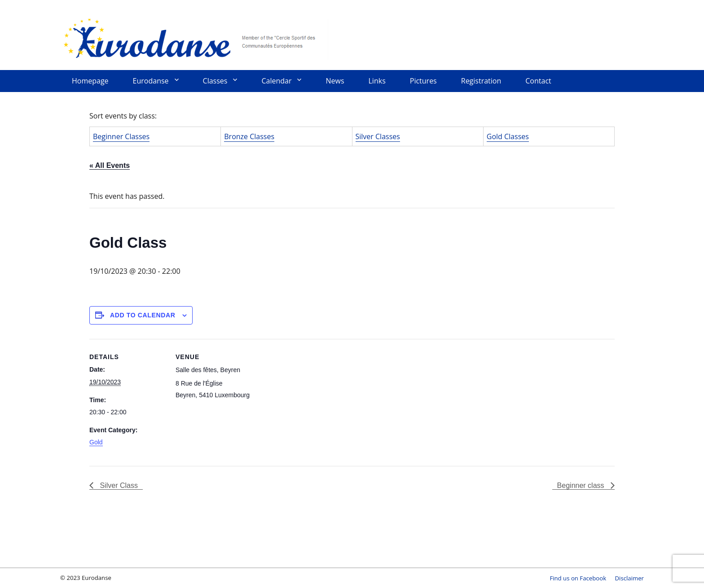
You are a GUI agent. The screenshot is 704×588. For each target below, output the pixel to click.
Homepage (90, 81)
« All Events (110, 165)
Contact (538, 81)
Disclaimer (630, 578)
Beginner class (582, 485)
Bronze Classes (249, 136)
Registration (481, 81)
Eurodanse (195, 38)
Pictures (423, 81)
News (335, 81)
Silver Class (118, 485)
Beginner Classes (121, 136)
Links (377, 81)
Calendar (276, 81)
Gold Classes (508, 136)
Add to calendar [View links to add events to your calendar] (143, 315)
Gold (96, 442)
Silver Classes (378, 136)
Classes (215, 81)
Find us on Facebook (578, 578)
